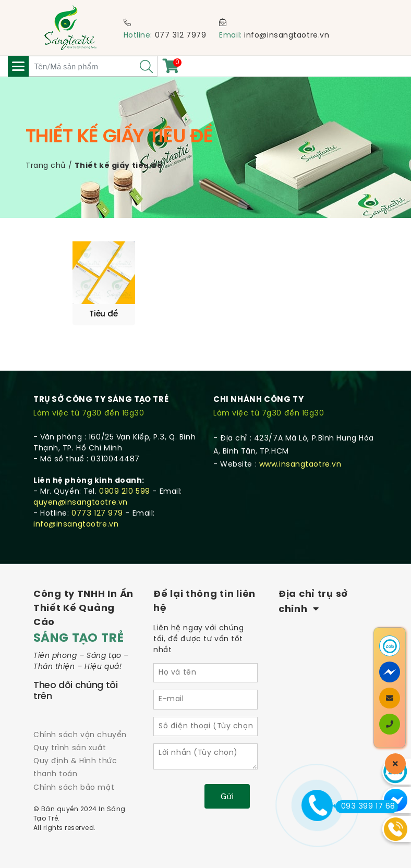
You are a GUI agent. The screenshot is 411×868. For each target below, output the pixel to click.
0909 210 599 (125, 488)
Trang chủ (46, 166)
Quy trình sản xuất (70, 745)
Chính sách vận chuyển (80, 731)
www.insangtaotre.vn (300, 461)
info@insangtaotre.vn (287, 36)
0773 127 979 (97, 510)
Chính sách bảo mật (74, 784)
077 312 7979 (181, 36)
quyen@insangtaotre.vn (81, 499)
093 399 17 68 (365, 806)
